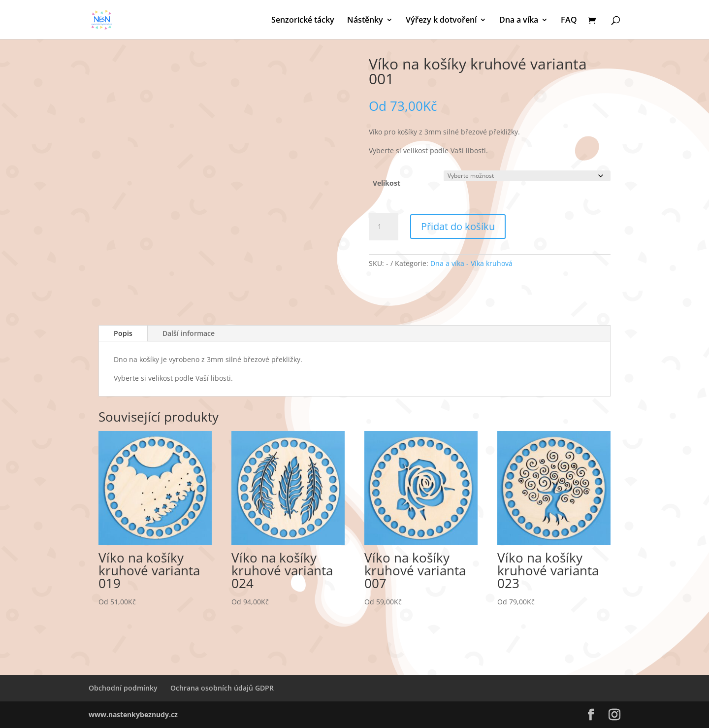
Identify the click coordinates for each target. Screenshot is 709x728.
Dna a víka (519, 21)
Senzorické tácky (303, 21)
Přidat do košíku (458, 226)
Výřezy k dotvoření (441, 21)
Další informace (189, 333)
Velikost (387, 183)
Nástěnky (365, 21)
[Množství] (384, 227)
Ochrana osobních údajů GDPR (222, 688)
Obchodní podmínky (123, 688)
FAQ (569, 21)
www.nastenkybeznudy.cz (133, 714)
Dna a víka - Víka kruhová (471, 263)
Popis (123, 333)
